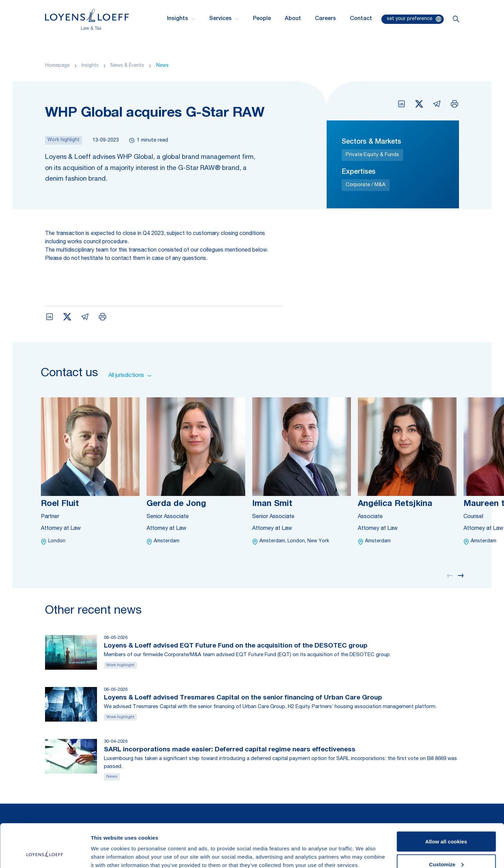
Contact (361, 19)
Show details (107, 847)
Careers (325, 19)
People (262, 19)
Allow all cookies (446, 804)
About (293, 19)
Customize (446, 827)
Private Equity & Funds (372, 155)
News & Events (127, 66)
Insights (90, 66)
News (162, 66)
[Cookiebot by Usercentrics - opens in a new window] (45, 855)
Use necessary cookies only (446, 849)
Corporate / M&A (366, 185)
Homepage (57, 66)
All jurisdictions (130, 376)
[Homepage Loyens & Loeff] (87, 19)
